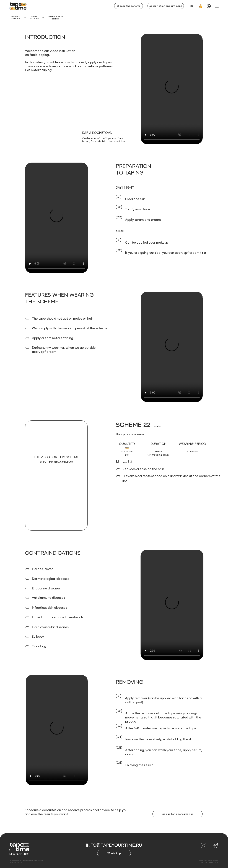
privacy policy (16, 862)
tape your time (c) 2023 (209, 860)
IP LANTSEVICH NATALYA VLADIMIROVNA (26, 860)
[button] (217, 6)
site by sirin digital (210, 862)
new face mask (20, 854)
